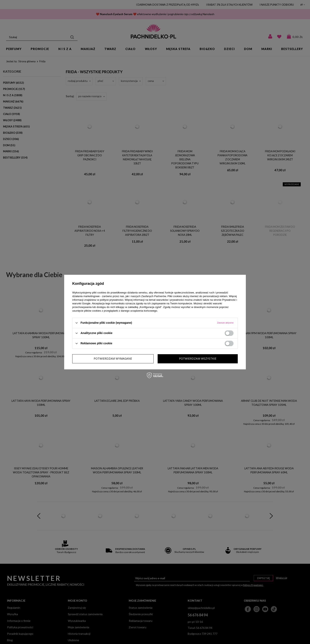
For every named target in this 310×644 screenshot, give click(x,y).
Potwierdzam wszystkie (198, 359)
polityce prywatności (112, 300)
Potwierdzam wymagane (113, 359)
